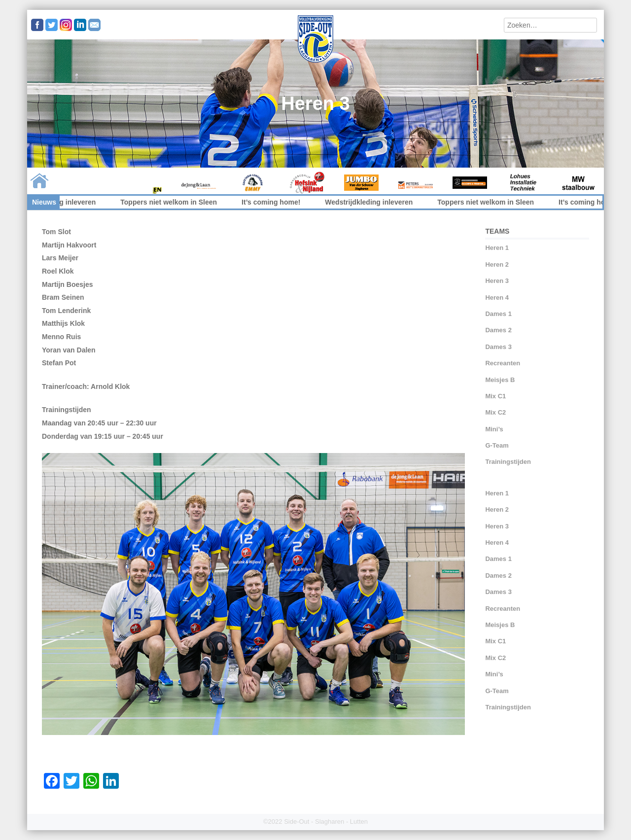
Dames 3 (498, 347)
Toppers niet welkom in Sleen (176, 202)
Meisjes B (500, 380)
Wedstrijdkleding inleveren (59, 202)
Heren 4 (497, 297)
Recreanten (503, 363)
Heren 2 (497, 264)
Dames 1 (498, 314)
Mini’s (494, 429)
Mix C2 (495, 412)
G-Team (497, 445)
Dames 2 (498, 330)
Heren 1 (497, 248)
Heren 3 (497, 281)
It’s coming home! (278, 202)
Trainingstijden (508, 462)
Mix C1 (495, 396)
